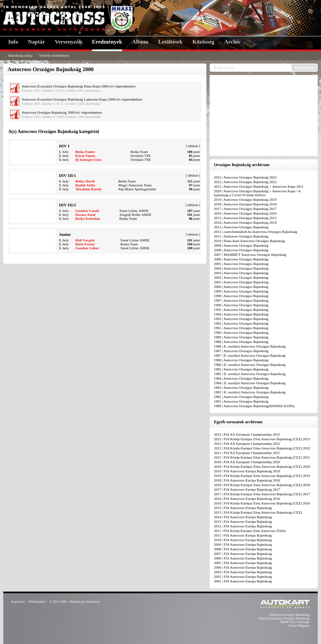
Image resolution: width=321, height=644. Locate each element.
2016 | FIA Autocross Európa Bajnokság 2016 (247, 499)
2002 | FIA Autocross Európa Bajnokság (243, 577)
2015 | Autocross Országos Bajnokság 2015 (245, 218)
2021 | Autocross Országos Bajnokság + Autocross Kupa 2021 (259, 186)
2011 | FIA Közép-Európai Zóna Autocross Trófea (250, 531)
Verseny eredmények (54, 55)
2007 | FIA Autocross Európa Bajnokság (243, 554)
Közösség (204, 42)
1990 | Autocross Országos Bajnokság (241, 332)
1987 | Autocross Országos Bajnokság (241, 351)
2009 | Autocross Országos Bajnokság (241, 245)
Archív (233, 42)
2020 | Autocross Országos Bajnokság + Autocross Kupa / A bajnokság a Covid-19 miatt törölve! (257, 193)
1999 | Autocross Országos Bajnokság (241, 291)
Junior (65, 234)
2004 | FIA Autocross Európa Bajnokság (243, 567)
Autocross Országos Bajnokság (289, 615)
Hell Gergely (85, 240)
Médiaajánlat (37, 602)
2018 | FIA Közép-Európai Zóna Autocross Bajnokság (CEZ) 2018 (262, 485)
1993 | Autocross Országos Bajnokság (241, 319)
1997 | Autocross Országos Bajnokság (241, 300)
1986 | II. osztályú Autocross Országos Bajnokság (250, 365)
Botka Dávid (85, 181)
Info (13, 42)
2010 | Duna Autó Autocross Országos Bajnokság (249, 241)
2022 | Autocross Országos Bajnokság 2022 (245, 182)
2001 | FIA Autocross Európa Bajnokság (243, 581)
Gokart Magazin (299, 625)
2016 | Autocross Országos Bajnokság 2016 (245, 213)
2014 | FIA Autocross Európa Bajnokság (243, 517)
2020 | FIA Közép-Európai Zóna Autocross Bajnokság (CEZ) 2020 (262, 466)
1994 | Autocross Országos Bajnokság (241, 314)
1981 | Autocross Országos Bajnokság (241, 401)
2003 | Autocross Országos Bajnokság (241, 273)
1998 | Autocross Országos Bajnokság (241, 296)
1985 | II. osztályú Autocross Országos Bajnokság (250, 374)
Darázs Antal (85, 215)
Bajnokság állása (20, 55)
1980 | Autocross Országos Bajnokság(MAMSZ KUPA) (254, 406)
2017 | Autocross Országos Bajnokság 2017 (245, 209)
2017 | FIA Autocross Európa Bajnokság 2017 (247, 489)
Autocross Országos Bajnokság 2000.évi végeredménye (62, 112)
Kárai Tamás (85, 156)
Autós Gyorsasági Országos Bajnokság (284, 618)
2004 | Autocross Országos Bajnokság (241, 268)
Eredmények (107, 42)
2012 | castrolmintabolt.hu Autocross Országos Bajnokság (256, 232)
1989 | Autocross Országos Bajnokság (241, 337)
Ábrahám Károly (89, 189)
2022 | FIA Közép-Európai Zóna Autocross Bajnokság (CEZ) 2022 (262, 448)
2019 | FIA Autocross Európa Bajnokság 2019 (247, 471)
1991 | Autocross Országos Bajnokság (241, 328)
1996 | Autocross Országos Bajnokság (241, 305)
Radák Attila (85, 185)
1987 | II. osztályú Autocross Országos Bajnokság (250, 355)
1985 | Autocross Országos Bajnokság (241, 369)
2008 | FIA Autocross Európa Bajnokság (243, 549)
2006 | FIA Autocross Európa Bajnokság (243, 558)
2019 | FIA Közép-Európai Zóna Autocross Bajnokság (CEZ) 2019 (262, 476)
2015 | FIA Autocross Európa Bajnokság (243, 508)
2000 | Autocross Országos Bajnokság (241, 287)
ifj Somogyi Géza (88, 160)
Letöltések (170, 42)
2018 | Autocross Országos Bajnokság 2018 (245, 204)
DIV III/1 (67, 175)
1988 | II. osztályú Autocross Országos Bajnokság (250, 346)
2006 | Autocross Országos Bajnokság (241, 259)
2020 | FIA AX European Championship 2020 (247, 462)
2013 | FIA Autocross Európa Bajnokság (243, 521)
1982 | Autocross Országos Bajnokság (241, 397)
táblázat (193, 146)
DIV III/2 (67, 205)
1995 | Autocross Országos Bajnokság (241, 310)
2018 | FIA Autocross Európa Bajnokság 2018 (247, 480)
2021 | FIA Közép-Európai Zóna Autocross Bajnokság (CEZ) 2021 (262, 457)
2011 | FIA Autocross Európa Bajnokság (243, 535)
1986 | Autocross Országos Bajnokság (241, 360)
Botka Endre (85, 152)
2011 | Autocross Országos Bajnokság (241, 236)
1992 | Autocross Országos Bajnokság (241, 323)
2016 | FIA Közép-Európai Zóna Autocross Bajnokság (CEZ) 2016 (262, 503)
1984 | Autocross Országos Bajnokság (241, 378)
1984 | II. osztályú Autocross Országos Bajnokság (250, 383)
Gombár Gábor (87, 248)
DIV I (64, 146)
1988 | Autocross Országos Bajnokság (241, 342)
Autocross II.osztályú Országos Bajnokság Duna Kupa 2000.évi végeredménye (79, 86)
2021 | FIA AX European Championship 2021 (247, 453)
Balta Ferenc (85, 244)
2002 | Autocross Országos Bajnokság (241, 277)
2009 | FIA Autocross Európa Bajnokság (243, 544)
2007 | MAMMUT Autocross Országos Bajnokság (250, 255)
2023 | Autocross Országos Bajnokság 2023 (245, 177)
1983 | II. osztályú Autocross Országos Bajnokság (250, 392)
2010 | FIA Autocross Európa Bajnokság (243, 540)
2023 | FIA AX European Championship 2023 (247, 434)
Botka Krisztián (88, 218)
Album (140, 42)
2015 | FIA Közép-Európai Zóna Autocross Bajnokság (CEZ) (258, 512)
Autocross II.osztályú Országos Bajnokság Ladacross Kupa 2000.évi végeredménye (82, 99)
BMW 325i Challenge (295, 622)
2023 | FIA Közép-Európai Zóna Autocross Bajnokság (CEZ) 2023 (262, 439)
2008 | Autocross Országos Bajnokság (241, 250)
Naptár (36, 42)
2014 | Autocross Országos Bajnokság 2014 (245, 222)
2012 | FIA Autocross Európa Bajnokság (243, 526)
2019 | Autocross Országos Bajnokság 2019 (245, 199)
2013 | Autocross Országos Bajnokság (241, 227)
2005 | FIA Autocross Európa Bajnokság (243, 563)
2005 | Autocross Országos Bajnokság (241, 264)
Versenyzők (68, 42)
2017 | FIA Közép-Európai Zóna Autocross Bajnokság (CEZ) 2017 (262, 494)
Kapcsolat (18, 602)
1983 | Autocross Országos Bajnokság (241, 388)
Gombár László (87, 211)
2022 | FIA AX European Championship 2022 (247, 444)
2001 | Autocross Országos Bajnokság (241, 282)
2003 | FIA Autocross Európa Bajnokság (243, 572)
